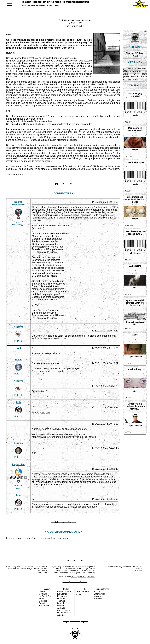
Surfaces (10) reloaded (135, 95)
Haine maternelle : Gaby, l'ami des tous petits (135, 199)
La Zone (55, 2)
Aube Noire (135, 266)
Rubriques (62, 596)
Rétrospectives (64, 613)
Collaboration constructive (75, 21)
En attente (62, 594)
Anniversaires (64, 610)
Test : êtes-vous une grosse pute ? (135, 233)
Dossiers (61, 599)
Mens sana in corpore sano (135, 129)
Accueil (48, 589)
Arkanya (18, 327)
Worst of (61, 606)
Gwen (18, 360)
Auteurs (61, 615)
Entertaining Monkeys (99, 595)
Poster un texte (64, 591)
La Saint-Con (45, 596)
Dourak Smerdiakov (135, 322)
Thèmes (130, 53)
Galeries (43, 601)
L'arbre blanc (135, 369)
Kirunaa (18, 443)
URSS (78, 594)
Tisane (135, 335)
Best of (61, 603)
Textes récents (82, 591)
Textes (66, 589)
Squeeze (98, 599)
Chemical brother (135, 162)
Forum (42, 599)
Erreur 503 (44, 606)
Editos (140, 53)
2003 (135, 56)
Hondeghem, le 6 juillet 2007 (83, 577)
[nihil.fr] (97, 591)
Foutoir (42, 603)
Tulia (18, 402)
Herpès (74, 26)
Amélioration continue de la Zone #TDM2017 (135, 406)
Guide (42, 591)
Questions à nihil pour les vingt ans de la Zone (135, 303)
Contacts (43, 594)
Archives (61, 608)
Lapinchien (133, 356)
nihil (81, 26)
